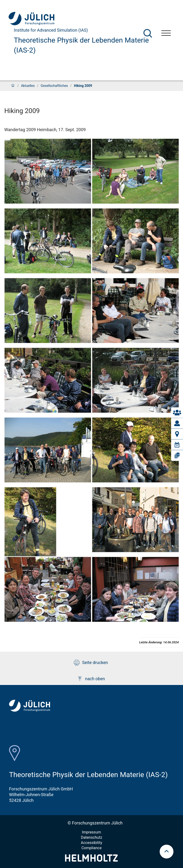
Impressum (92, 832)
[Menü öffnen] (166, 34)
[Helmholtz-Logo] (91, 860)
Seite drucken (91, 663)
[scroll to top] (167, 852)
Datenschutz (91, 837)
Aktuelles (28, 86)
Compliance (92, 848)
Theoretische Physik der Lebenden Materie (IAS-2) (81, 45)
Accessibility (91, 843)
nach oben (91, 679)
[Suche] (148, 33)
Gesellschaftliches (54, 86)
